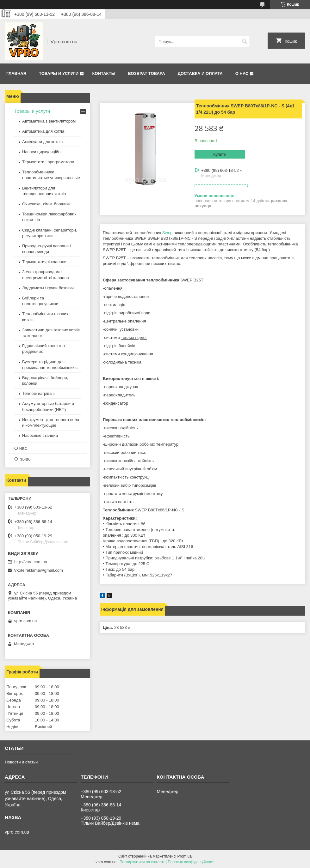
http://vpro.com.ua (31, 562)
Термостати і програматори (48, 162)
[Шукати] (244, 42)
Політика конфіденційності (191, 862)
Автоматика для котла (43, 131)
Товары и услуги (59, 73)
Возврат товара (146, 73)
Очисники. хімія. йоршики (46, 204)
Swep (167, 233)
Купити (220, 154)
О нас (242, 73)
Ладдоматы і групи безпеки (48, 288)
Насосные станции (40, 435)
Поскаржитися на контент (142, 862)
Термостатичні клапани (44, 262)
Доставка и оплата (200, 73)
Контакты (104, 73)
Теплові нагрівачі (38, 393)
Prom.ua (185, 856)
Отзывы (23, 459)
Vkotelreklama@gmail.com (38, 570)
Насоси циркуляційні (42, 152)
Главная (16, 73)
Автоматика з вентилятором (49, 121)
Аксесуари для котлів (42, 142)
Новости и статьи (21, 762)
